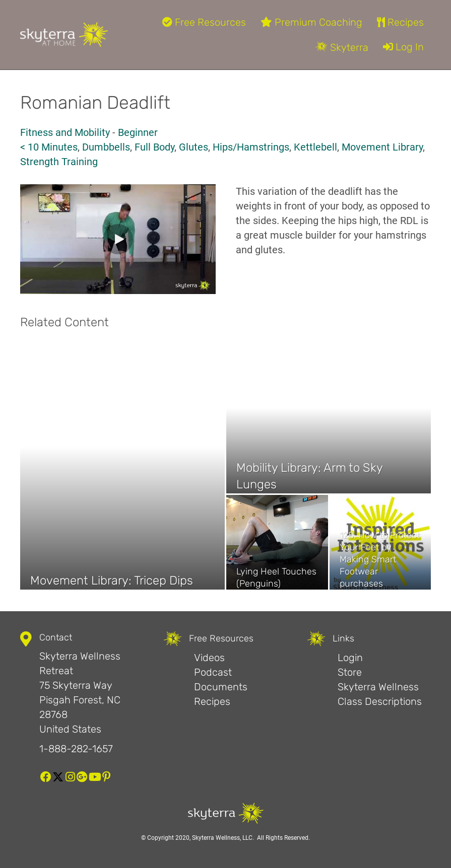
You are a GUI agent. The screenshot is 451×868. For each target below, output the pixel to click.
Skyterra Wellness (378, 687)
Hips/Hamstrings (251, 147)
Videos (209, 658)
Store (350, 672)
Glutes (194, 147)
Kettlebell (315, 147)
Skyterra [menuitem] (342, 47)
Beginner (138, 132)
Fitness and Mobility (65, 132)
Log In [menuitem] (403, 47)
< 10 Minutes (49, 147)
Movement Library (382, 147)
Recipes (212, 701)
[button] (118, 239)
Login (350, 658)
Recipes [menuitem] (400, 22)
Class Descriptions (380, 701)
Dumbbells (106, 147)
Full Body (154, 147)
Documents (221, 687)
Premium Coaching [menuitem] (311, 22)
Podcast (213, 672)
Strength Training (59, 162)
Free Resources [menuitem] (204, 22)
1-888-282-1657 (76, 749)
